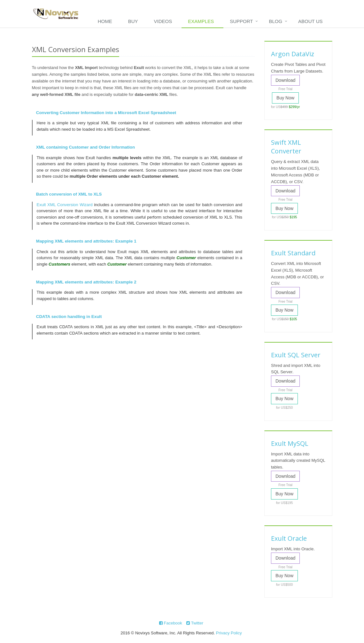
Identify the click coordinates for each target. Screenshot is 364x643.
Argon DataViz (293, 54)
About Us (310, 21)
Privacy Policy (229, 633)
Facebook (171, 623)
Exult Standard (293, 253)
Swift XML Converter (286, 147)
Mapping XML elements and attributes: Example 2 (86, 282)
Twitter (195, 623)
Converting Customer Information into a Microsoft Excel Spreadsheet (106, 113)
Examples (201, 21)
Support (241, 21)
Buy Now (285, 98)
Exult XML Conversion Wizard (65, 205)
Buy (133, 21)
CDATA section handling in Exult (69, 317)
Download (285, 80)
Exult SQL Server (296, 355)
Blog (275, 21)
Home (105, 21)
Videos (163, 21)
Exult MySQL (290, 443)
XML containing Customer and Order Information (85, 147)
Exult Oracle (289, 538)
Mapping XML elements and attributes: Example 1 (86, 241)
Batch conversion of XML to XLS (69, 194)
